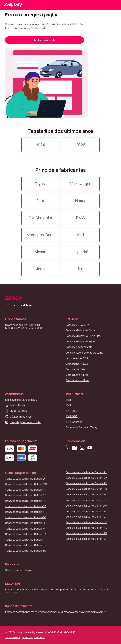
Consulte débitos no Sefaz (80, 342)
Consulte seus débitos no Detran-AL (86, 511)
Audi (81, 235)
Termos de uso (12, 638)
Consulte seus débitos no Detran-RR (26, 545)
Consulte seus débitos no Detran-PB (86, 528)
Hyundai (81, 252)
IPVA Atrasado (74, 422)
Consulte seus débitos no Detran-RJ (86, 472)
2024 (40, 145)
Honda (81, 201)
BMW (81, 218)
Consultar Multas (75, 369)
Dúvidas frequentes (20, 417)
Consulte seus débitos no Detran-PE (26, 501)
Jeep (40, 269)
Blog (68, 400)
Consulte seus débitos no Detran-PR (26, 490)
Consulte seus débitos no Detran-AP (26, 512)
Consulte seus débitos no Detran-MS (86, 522)
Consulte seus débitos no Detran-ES (86, 500)
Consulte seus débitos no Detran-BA (86, 495)
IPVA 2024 (72, 411)
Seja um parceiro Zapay (19, 570)
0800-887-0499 (19, 411)
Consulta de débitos (20, 305)
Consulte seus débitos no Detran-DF (26, 479)
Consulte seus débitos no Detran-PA (26, 534)
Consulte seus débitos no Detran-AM (86, 506)
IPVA (68, 405)
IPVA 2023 (72, 416)
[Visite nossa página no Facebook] (75, 448)
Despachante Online (77, 375)
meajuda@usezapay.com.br (25, 422)
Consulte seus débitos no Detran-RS (86, 483)
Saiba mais (11, 592)
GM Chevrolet (40, 218)
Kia (81, 269)
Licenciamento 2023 (77, 364)
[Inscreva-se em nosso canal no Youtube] (90, 448)
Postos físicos (17, 405)
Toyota (40, 184)
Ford (40, 201)
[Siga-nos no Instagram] (82, 448)
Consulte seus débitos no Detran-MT (26, 529)
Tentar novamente (44, 40)
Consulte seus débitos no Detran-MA (86, 517)
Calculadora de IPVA (77, 380)
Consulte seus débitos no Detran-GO (26, 523)
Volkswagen (81, 184)
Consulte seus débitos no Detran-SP (86, 478)
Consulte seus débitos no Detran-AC (26, 517)
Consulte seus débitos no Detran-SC (26, 495)
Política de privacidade (33, 638)
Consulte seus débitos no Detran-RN (86, 489)
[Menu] (114, 5)
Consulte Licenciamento (79, 347)
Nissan (40, 252)
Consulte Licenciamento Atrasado (84, 353)
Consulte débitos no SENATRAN (84, 336)
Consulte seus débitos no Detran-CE (26, 506)
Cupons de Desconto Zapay (81, 428)
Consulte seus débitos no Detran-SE (86, 539)
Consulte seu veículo (77, 325)
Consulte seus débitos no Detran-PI (25, 540)
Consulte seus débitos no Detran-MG (26, 484)
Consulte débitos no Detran (81, 331)
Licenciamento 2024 (77, 358)
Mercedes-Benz (40, 235)
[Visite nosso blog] (68, 448)
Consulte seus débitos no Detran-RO (86, 533)
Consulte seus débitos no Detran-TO (26, 551)
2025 (81, 145)
